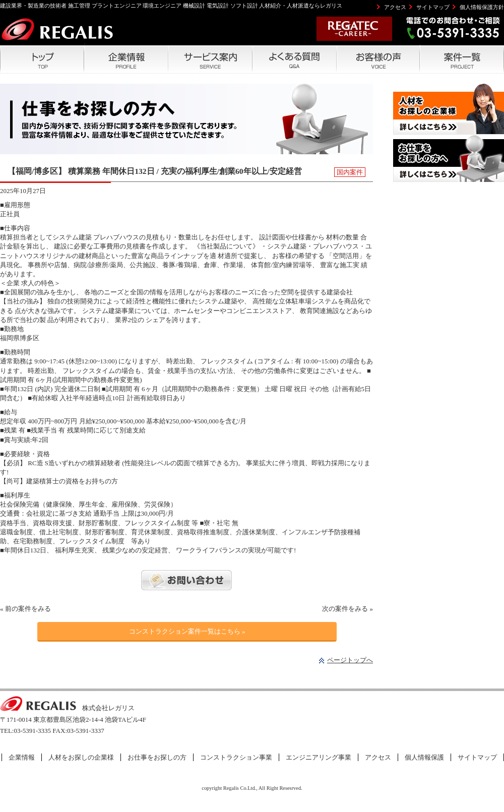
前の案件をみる (28, 609)
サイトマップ (433, 7)
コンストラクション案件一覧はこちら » (187, 631)
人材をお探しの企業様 (81, 757)
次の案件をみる (345, 609)
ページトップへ (350, 660)
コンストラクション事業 (236, 757)
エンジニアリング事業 (319, 757)
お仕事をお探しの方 (157, 757)
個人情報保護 (424, 757)
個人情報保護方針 (482, 7)
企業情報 (22, 757)
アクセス (395, 7)
